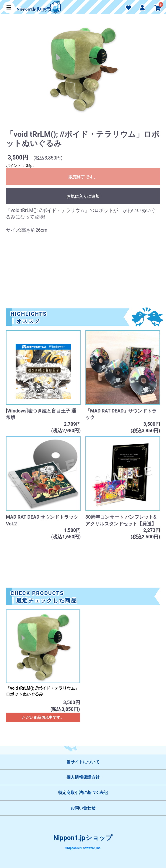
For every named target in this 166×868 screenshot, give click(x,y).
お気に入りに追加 (83, 196)
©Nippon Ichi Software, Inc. (83, 848)
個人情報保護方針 (83, 777)
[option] (83, 71)
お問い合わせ (83, 808)
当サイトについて (83, 762)
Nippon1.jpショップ (83, 838)
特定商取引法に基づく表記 (83, 793)
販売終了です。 (83, 177)
